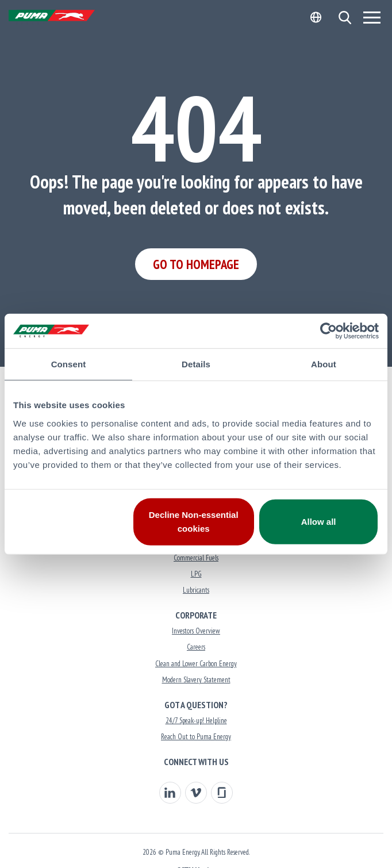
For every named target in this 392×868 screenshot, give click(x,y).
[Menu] (372, 17)
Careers (196, 647)
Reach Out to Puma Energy (196, 737)
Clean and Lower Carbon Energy (196, 664)
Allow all (319, 521)
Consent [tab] (69, 364)
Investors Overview (196, 631)
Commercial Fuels (196, 558)
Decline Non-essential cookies (194, 521)
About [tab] (324, 364)
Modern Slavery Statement (196, 680)
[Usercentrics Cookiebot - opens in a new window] (328, 331)
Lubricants (196, 590)
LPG (196, 574)
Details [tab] (196, 364)
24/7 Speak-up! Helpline (196, 721)
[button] (345, 18)
